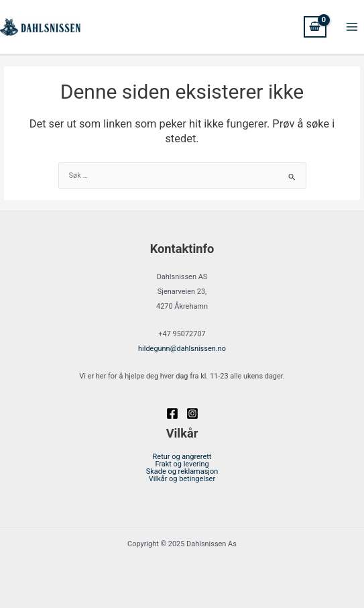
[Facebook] (172, 413)
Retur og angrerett (182, 457)
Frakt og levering (182, 465)
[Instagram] (192, 413)
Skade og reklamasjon (182, 472)
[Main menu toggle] (352, 27)
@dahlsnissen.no (182, 349)
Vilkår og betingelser (182, 479)
